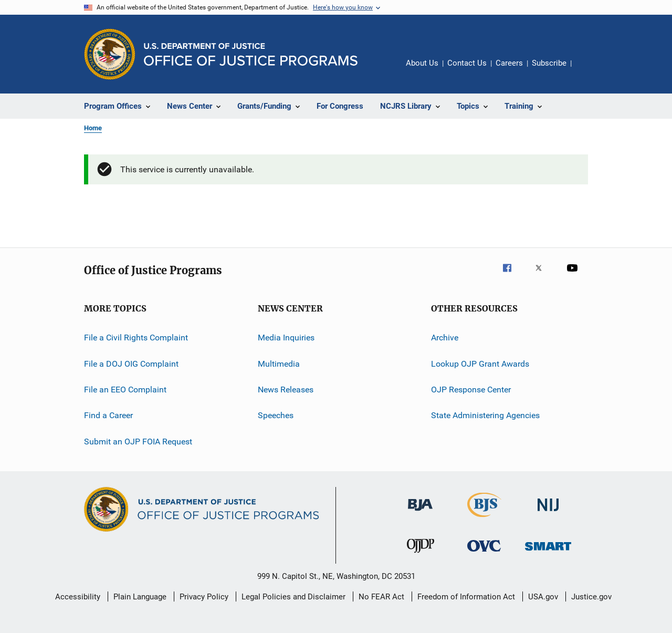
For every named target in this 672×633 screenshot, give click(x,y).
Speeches (276, 415)
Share (588, 70)
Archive (445, 338)
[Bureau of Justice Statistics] (484, 519)
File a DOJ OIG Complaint (131, 364)
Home (93, 128)
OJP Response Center (471, 390)
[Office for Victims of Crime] (484, 553)
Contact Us (467, 63)
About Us (422, 63)
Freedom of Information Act (466, 597)
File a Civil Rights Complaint (136, 338)
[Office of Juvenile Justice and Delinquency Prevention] (421, 555)
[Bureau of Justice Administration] (420, 513)
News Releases (286, 390)
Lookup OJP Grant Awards (480, 364)
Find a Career (108, 415)
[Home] (251, 54)
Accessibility (78, 597)
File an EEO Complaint (125, 390)
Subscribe (549, 63)
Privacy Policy (204, 597)
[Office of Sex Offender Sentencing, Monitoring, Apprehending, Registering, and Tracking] (548, 552)
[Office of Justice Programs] (110, 54)
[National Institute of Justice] (548, 513)
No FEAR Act (381, 597)
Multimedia (279, 364)
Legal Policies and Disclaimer (293, 597)
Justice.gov (591, 597)
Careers (509, 63)
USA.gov (543, 597)
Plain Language (140, 597)
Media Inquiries (286, 338)
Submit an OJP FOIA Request (138, 442)
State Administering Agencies (485, 415)
